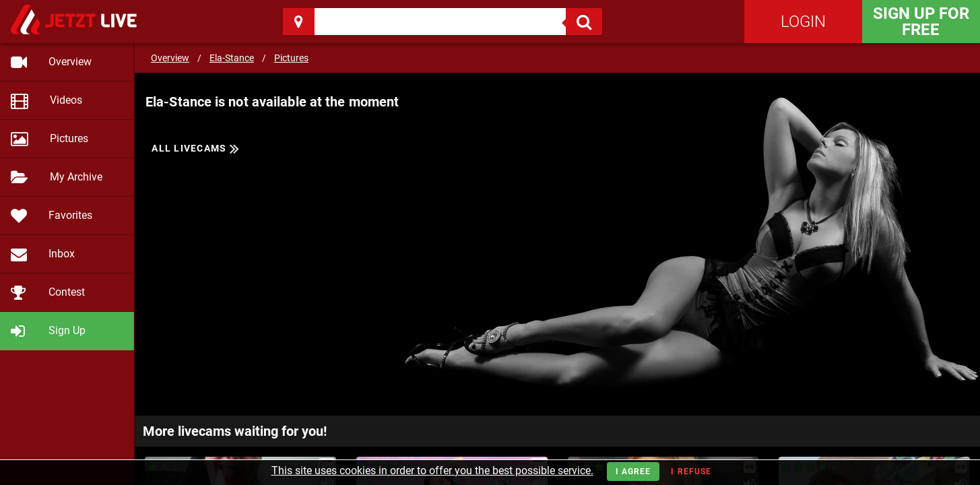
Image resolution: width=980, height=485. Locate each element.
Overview (170, 58)
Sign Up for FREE (921, 22)
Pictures (291, 58)
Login (803, 22)
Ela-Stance (232, 58)
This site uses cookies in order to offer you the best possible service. (432, 471)
